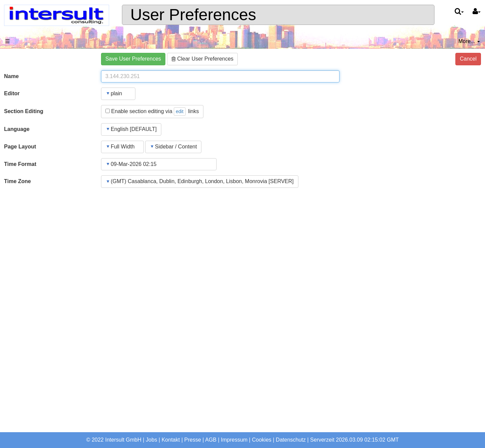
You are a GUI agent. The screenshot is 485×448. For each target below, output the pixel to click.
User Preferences (193, 15)
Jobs (152, 440)
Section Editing (24, 111)
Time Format (20, 164)
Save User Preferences (133, 59)
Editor (12, 93)
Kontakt (171, 440)
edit (180, 111)
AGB (211, 440)
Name (11, 76)
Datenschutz (291, 440)
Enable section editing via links (152, 112)
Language (17, 129)
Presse (193, 440)
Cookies (262, 440)
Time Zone (18, 181)
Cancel (468, 59)
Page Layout (20, 147)
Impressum (234, 440)
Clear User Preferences (203, 59)
